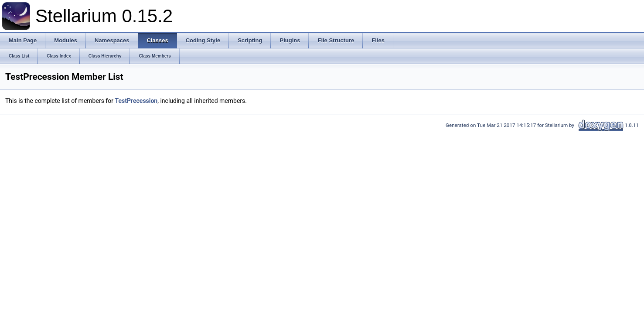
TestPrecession (136, 101)
